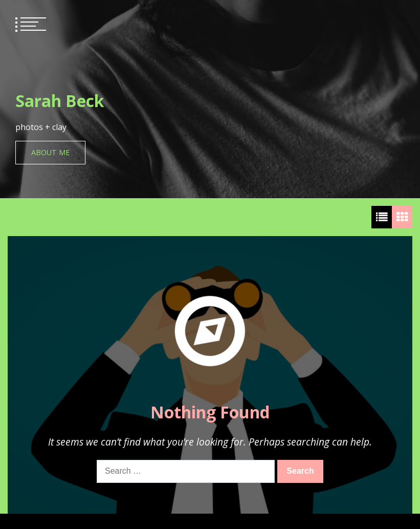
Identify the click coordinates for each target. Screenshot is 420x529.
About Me (50, 152)
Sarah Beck (60, 101)
